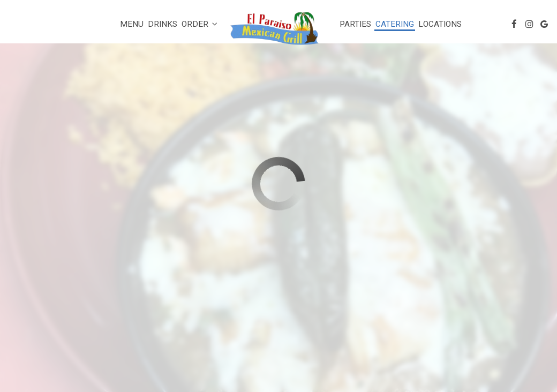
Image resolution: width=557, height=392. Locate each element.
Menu (132, 24)
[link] (278, 31)
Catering (395, 24)
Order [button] (200, 24)
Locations (440, 24)
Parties (355, 24)
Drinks (163, 24)
